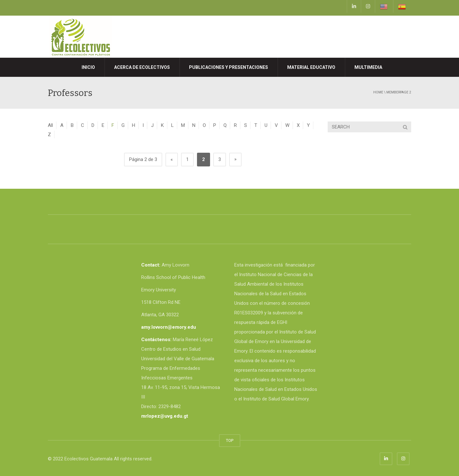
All (50, 125)
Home (378, 92)
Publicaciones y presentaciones (229, 67)
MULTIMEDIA (368, 67)
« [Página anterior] (172, 159)
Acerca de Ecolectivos (142, 67)
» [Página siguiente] (235, 159)
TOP (230, 440)
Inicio (88, 67)
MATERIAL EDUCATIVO (311, 67)
